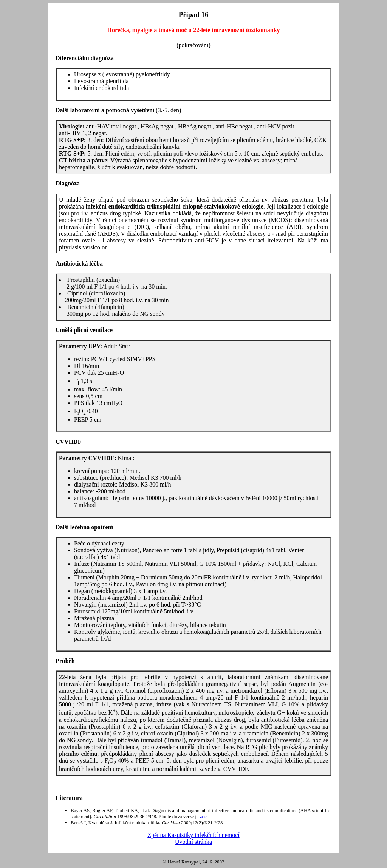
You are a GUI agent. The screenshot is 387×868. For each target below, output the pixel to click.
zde (203, 816)
